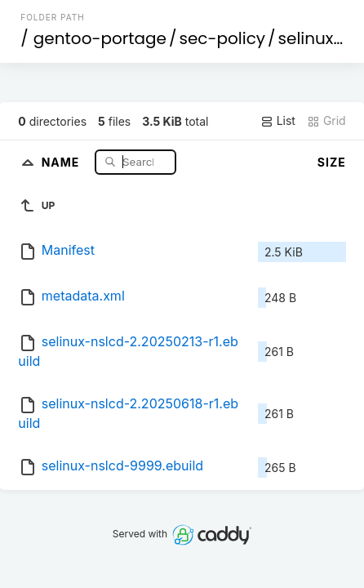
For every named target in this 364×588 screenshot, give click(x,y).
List (278, 121)
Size (332, 162)
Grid (326, 121)
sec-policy (222, 38)
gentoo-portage (100, 38)
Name (62, 161)
